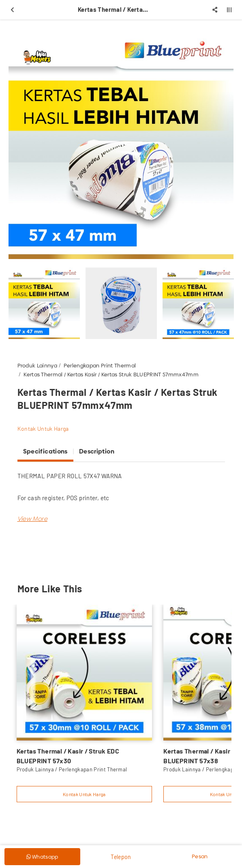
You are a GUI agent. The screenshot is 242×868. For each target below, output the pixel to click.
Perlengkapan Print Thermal (100, 365)
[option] (121, 146)
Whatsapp (42, 857)
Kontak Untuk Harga (43, 429)
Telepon (121, 857)
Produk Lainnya (37, 365)
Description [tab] (97, 451)
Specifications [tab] (45, 451)
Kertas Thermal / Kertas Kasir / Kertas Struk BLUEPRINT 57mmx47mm (111, 374)
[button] (32, 519)
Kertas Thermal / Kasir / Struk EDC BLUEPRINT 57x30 (68, 756)
